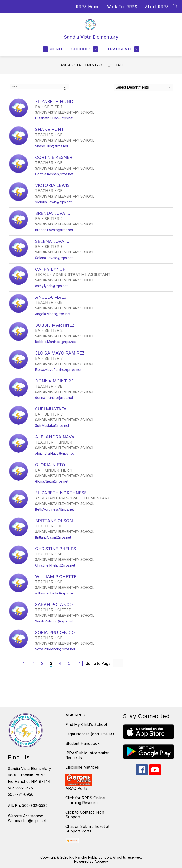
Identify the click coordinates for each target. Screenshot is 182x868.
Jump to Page (98, 663)
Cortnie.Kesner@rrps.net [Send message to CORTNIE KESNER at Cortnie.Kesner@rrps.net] (54, 174)
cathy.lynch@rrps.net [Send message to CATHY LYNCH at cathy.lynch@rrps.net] (51, 286)
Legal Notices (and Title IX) (90, 734)
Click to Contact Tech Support (85, 814)
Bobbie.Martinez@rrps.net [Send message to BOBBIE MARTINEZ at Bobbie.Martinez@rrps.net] (55, 342)
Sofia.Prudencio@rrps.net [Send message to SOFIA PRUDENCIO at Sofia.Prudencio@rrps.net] (55, 649)
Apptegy (101, 861)
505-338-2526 (20, 788)
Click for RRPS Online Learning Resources (85, 800)
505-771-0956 (21, 794)
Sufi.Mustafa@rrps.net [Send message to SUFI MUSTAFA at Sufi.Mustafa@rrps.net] (52, 425)
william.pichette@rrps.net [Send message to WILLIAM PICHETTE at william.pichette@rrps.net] (54, 593)
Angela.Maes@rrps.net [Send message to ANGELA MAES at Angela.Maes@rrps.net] (53, 314)
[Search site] (175, 7)
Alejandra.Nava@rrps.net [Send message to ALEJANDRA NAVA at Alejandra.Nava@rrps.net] (54, 453)
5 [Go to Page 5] (69, 663)
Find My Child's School (86, 724)
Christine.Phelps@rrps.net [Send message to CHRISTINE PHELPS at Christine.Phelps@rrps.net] (55, 565)
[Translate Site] (123, 49)
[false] (40, 86)
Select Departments (132, 87)
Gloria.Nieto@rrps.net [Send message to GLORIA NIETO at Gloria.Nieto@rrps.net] (52, 481)
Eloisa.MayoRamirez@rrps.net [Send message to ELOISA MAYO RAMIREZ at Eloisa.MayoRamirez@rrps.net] (58, 370)
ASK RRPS (75, 715)
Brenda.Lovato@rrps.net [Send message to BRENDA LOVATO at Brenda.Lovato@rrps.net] (54, 230)
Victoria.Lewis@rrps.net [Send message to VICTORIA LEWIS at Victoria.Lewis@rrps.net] (53, 202)
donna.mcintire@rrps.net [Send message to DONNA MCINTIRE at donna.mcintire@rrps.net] (54, 398)
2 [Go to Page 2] (42, 663)
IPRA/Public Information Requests (87, 755)
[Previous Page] (23, 663)
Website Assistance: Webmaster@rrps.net (27, 818)
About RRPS (157, 7)
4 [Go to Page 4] (60, 663)
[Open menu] (52, 49)
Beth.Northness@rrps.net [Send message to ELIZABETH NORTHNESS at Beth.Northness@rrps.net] (55, 509)
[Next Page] (80, 663)
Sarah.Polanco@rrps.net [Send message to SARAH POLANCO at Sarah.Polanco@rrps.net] (54, 621)
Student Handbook (82, 743)
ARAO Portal (77, 788)
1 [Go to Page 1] (34, 663)
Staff (119, 65)
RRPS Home (88, 7)
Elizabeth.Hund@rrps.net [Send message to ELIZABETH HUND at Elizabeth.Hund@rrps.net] (54, 118)
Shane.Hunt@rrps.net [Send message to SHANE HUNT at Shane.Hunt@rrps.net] (52, 146)
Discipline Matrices (82, 767)
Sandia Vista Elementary (81, 65)
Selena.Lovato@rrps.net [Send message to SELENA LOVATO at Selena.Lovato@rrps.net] (54, 258)
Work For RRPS (122, 7)
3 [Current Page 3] (51, 663)
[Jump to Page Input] (118, 663)
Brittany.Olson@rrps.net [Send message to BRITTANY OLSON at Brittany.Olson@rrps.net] (53, 537)
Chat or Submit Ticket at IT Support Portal (90, 829)
